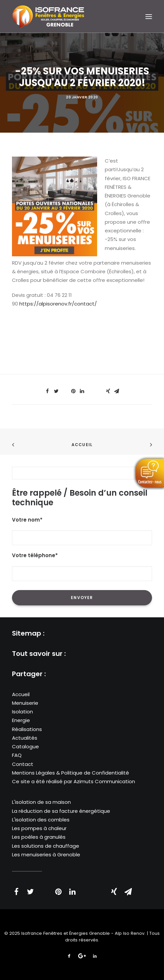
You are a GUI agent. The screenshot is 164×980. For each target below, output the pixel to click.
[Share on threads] (65, 389)
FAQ (17, 755)
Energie (21, 720)
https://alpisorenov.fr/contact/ (58, 304)
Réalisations (27, 729)
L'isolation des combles (41, 820)
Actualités (25, 738)
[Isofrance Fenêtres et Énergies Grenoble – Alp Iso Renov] (48, 16)
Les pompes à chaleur (39, 828)
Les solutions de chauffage (46, 846)
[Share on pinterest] (74, 391)
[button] (149, 16)
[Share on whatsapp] (91, 389)
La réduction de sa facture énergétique (61, 811)
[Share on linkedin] (82, 391)
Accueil (82, 445)
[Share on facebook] (48, 391)
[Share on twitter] (56, 391)
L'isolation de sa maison (41, 802)
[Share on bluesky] (99, 389)
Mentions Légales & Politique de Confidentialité (71, 773)
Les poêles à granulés (39, 837)
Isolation (22, 712)
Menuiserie (25, 703)
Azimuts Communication (104, 781)
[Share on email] (117, 391)
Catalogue (25, 746)
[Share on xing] (108, 391)
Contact (23, 764)
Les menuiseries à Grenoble (46, 855)
